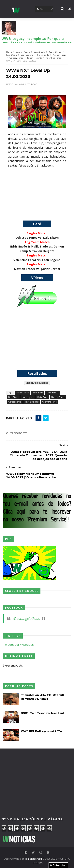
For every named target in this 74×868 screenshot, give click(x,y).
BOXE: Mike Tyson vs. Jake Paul (42, 713)
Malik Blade (43, 55)
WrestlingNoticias (26, 618)
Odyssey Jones (16, 58)
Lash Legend (27, 55)
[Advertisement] (37, 192)
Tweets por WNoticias (18, 644)
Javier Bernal (55, 52)
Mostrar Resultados (37, 383)
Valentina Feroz (53, 58)
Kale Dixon (11, 55)
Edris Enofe (39, 52)
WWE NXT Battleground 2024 (41, 731)
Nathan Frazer (60, 55)
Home (9, 52)
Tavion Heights (34, 58)
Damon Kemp (23, 52)
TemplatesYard (33, 859)
